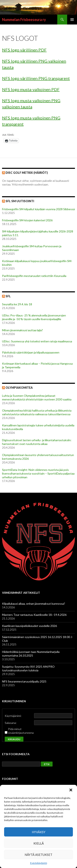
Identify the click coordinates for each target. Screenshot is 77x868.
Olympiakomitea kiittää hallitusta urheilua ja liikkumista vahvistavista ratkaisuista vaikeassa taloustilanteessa (37, 412)
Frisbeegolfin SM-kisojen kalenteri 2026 (27, 220)
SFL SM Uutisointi (20, 201)
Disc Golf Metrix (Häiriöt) (27, 173)
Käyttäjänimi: (13, 716)
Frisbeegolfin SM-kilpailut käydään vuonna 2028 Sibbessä (38, 209)
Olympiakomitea (19, 388)
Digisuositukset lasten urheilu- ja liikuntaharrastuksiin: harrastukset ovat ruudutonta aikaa (37, 442)
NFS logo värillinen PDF (24, 50)
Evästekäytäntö (39, 863)
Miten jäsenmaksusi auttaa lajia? (22, 330)
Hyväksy (39, 832)
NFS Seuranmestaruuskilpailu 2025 (24, 681)
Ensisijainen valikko (72, 20)
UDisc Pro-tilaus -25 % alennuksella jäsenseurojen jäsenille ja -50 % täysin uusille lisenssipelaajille (34, 317)
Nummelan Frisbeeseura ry (24, 20)
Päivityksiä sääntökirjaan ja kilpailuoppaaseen (31, 352)
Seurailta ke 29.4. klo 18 (17, 304)
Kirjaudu (14, 739)
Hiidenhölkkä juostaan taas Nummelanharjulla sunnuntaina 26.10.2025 (31, 654)
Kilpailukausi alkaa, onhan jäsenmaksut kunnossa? (34, 604)
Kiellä (39, 843)
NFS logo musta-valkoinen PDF (31, 89)
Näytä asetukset (38, 855)
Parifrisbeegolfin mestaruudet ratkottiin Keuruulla (34, 276)
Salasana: (11, 723)
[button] (71, 790)
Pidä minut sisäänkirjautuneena (21, 731)
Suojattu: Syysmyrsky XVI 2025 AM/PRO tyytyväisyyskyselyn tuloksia (28, 668)
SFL (8, 296)
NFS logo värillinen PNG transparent (36, 78)
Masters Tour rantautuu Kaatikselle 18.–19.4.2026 (34, 615)
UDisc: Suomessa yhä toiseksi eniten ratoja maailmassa (37, 341)
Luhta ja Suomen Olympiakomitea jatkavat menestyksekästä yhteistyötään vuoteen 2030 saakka (37, 397)
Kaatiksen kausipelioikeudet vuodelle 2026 (29, 626)
